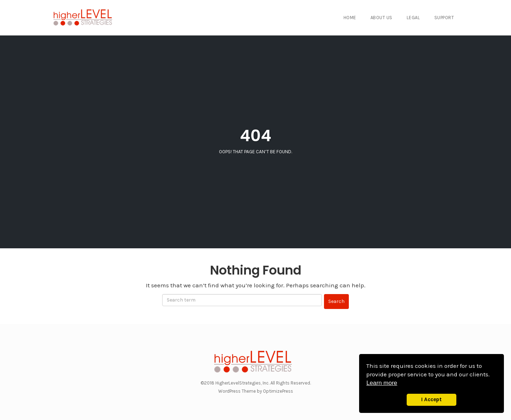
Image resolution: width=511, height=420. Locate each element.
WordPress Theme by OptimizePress (256, 391)
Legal (413, 18)
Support (444, 18)
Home (350, 18)
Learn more (382, 383)
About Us (381, 18)
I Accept (432, 399)
